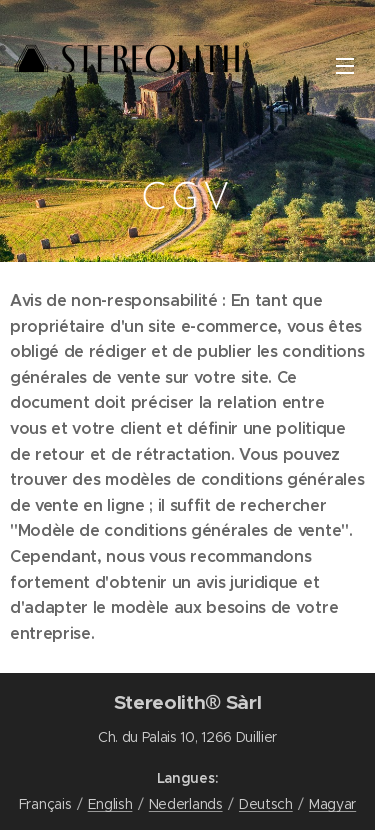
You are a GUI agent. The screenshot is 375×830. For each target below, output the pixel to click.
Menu (345, 66)
